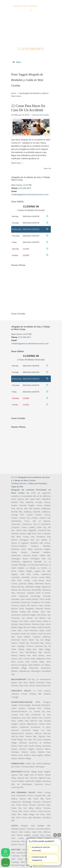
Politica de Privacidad (37, 483)
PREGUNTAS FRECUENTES (31, 2)
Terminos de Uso (19, 483)
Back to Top (47, 169)
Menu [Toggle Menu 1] (17, 62)
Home (14, 93)
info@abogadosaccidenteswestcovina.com (31, 14)
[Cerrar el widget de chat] (59, 835)
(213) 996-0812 (43, 6)
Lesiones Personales (40, 115)
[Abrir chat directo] (55, 835)
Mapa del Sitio (17, 487)
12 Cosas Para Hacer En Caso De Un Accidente (28, 108)
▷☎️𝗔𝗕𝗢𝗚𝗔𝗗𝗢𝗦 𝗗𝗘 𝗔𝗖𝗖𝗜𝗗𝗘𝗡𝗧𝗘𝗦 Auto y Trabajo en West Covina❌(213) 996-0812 (31, 32)
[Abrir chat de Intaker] (31, 867)
